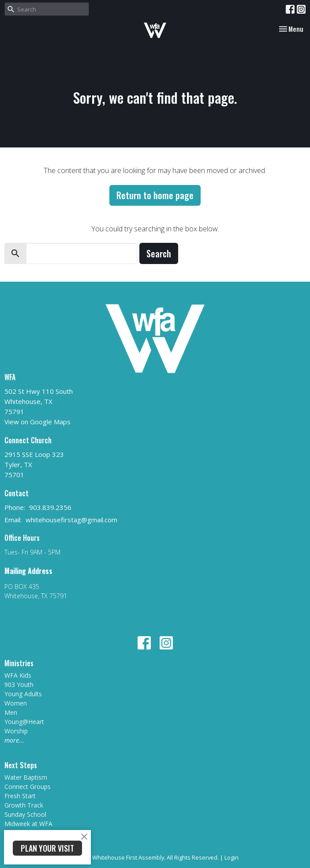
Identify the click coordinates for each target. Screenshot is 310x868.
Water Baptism (26, 777)
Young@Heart (24, 722)
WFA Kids (18, 675)
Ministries (19, 663)
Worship (16, 731)
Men (11, 712)
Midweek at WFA (28, 824)
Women (16, 703)
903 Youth (19, 685)
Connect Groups (28, 787)
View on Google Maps (37, 422)
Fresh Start (20, 796)
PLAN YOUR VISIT (47, 848)
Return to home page (155, 195)
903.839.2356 (50, 507)
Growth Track (24, 805)
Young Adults (23, 694)
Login (232, 857)
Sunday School (25, 814)
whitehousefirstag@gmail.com (71, 520)
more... (14, 740)
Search (159, 253)
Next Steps (21, 765)
